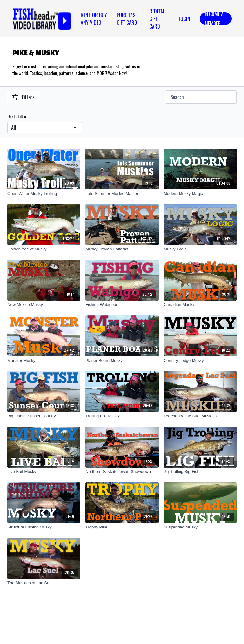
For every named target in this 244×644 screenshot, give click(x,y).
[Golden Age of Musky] (44, 249)
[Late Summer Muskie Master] (122, 194)
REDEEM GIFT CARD (157, 19)
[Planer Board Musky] (122, 361)
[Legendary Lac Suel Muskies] (200, 416)
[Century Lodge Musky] (200, 361)
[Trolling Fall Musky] (122, 416)
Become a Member (214, 19)
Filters (24, 97)
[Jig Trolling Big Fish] (200, 472)
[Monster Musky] (44, 361)
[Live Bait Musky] (44, 472)
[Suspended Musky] (200, 527)
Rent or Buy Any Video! (94, 19)
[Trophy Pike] (122, 527)
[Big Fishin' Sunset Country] (44, 416)
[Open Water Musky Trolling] (44, 194)
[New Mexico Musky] (44, 305)
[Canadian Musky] (200, 305)
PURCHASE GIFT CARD (127, 19)
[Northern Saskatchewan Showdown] (122, 472)
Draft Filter (17, 116)
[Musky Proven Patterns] (122, 249)
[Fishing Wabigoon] (122, 305)
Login (184, 19)
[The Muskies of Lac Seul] (44, 583)
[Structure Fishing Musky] (44, 527)
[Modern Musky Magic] (200, 194)
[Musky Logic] (200, 249)
